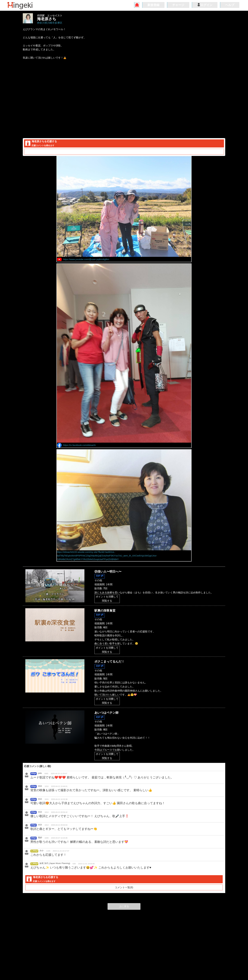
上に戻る (124, 906)
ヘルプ (230, 5)
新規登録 (153, 5)
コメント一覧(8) (124, 152)
